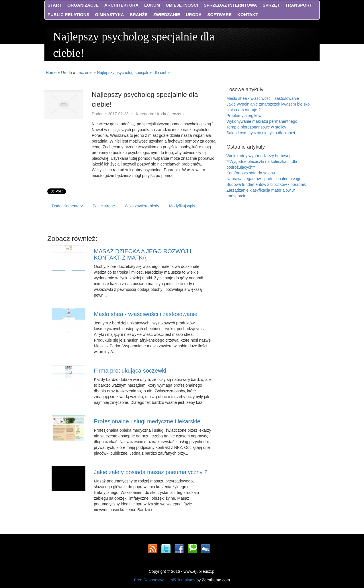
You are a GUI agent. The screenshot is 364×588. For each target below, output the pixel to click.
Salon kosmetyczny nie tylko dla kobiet (261, 133)
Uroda (66, 73)
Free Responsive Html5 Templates (165, 580)
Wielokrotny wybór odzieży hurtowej (258, 156)
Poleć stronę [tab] (104, 206)
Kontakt (248, 14)
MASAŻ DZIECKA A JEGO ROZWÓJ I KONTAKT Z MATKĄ (143, 254)
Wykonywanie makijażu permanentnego (262, 121)
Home (51, 73)
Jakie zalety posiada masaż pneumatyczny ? (151, 472)
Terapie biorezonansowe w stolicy (256, 127)
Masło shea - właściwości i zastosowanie (146, 314)
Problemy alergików (244, 116)
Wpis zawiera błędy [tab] (142, 206)
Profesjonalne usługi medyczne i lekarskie (147, 421)
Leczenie (85, 73)
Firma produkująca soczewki (130, 371)
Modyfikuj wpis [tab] (182, 206)
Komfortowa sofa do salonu (251, 173)
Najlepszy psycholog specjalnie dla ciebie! (134, 73)
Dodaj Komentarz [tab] (67, 206)
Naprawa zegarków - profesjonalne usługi (263, 179)
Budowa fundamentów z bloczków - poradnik (266, 184)
